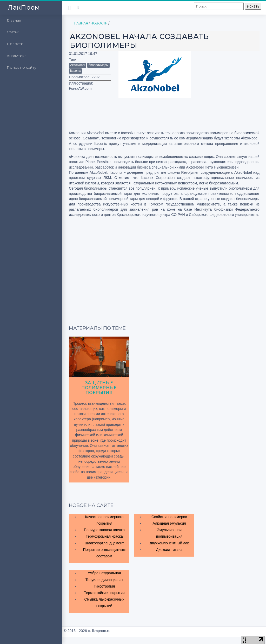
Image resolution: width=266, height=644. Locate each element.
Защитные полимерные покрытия (99, 388)
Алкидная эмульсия (169, 523)
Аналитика (17, 56)
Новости (15, 44)
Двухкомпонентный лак (169, 543)
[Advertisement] (233, 77)
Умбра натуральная (104, 573)
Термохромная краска (104, 536)
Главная (14, 20)
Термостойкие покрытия (104, 593)
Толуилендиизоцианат (104, 580)
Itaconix (75, 71)
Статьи (13, 32)
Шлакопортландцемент (104, 543)
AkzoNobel (78, 65)
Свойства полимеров (169, 517)
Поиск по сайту (22, 67)
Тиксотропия (104, 586)
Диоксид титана (169, 550)
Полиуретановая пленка (104, 530)
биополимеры (98, 65)
